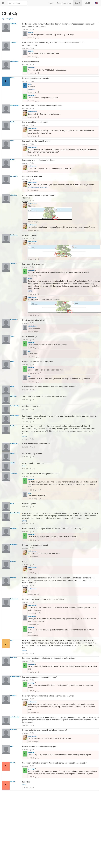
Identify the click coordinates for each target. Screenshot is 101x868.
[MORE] (30, 300)
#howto (24, 481)
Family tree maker (64, 3)
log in (4, 19)
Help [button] (88, 3)
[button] (97, 3)
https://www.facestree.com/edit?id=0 (38, 192)
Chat (77, 3)
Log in (51, 3)
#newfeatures (31, 90)
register (10, 19)
